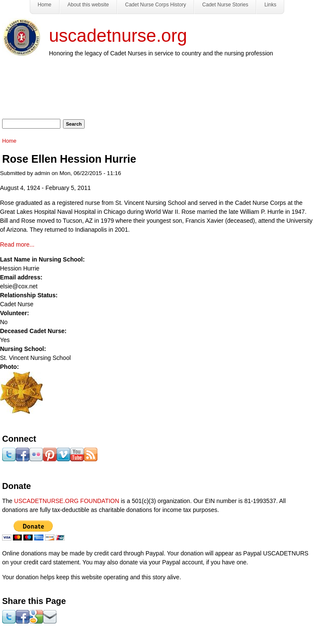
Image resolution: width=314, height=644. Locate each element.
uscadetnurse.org (118, 36)
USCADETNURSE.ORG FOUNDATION (67, 501)
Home (9, 141)
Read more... (17, 244)
